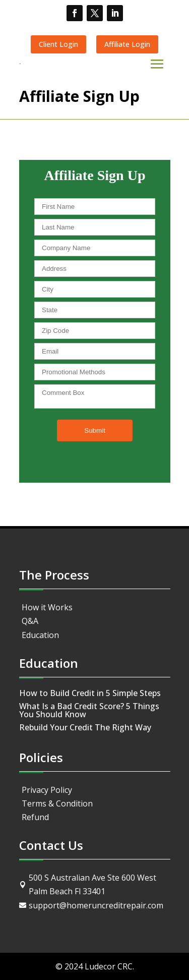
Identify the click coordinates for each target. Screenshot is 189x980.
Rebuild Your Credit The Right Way (85, 727)
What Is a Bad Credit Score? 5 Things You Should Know (89, 710)
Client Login (58, 44)
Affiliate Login (127, 44)
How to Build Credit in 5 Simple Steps (90, 693)
